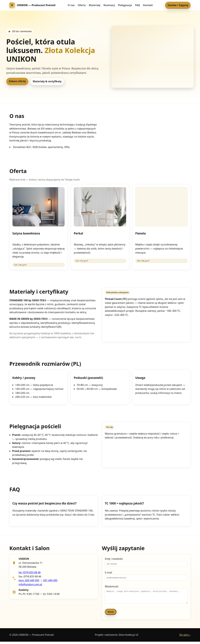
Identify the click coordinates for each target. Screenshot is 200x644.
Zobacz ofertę (17, 81)
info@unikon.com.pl (30, 584)
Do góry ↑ (185, 637)
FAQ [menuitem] (137, 5)
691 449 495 (50, 580)
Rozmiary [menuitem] (109, 5)
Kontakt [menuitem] (148, 5)
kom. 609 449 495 (29, 580)
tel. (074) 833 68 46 (30, 572)
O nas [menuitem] (71, 5)
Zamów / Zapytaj (178, 5)
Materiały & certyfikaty (47, 81)
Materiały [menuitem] (95, 5)
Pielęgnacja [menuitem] (125, 5)
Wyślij (111, 614)
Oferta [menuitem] (82, 5)
